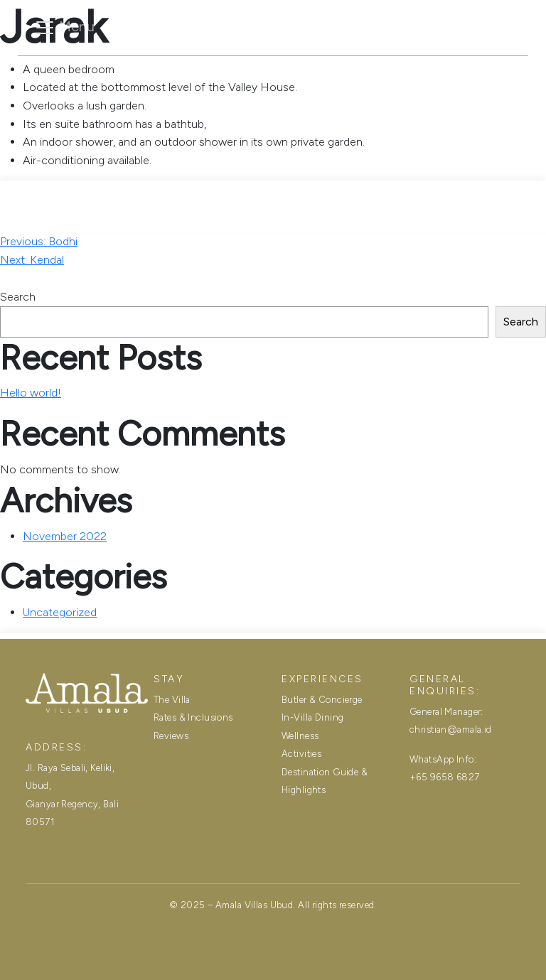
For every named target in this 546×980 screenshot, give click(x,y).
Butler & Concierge (322, 700)
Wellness (300, 736)
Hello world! (31, 393)
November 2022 (65, 536)
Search (18, 297)
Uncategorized (60, 612)
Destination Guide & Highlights (325, 781)
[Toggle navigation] (64, 28)
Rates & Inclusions (268, 70)
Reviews (377, 70)
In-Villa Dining (312, 717)
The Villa (156, 70)
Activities (301, 754)
